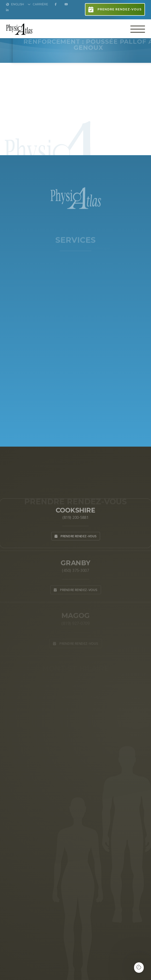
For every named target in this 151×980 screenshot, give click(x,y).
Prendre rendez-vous (115, 10)
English (15, 4)
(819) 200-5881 (75, 517)
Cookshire (75, 509)
